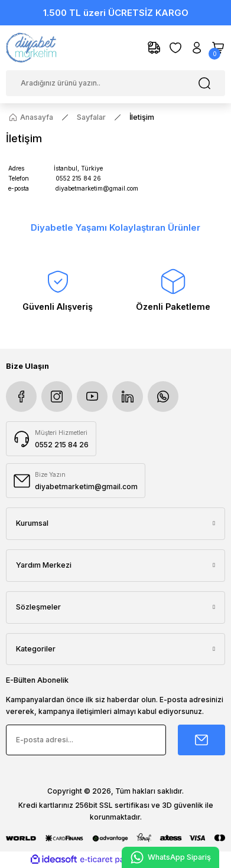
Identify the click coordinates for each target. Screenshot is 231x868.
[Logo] (32, 48)
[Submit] (201, 740)
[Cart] (218, 48)
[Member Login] (197, 48)
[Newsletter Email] (86, 740)
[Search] (115, 83)
